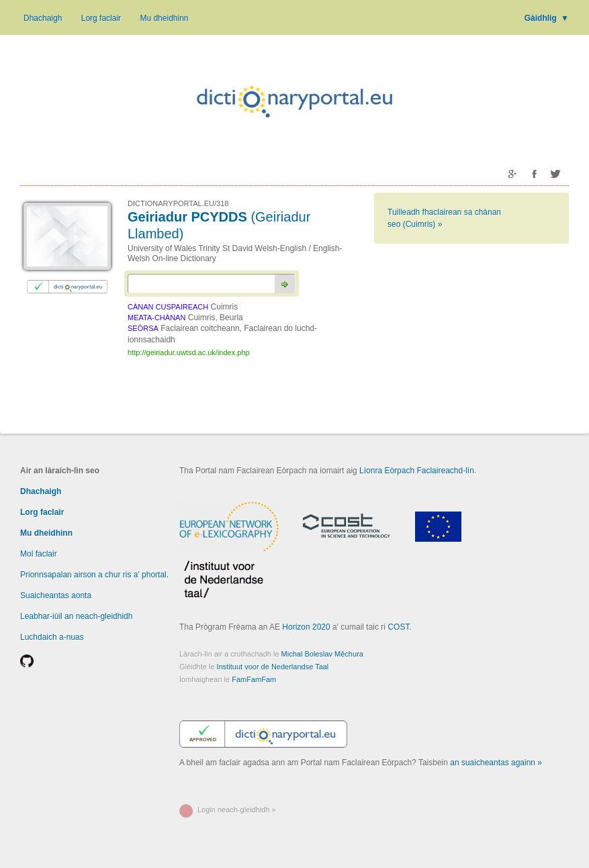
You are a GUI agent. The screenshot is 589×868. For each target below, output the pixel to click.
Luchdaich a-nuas (52, 637)
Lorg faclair (101, 18)
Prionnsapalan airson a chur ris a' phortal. (94, 575)
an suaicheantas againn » (496, 763)
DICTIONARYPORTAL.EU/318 (178, 203)
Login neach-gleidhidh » (237, 810)
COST (398, 627)
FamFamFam (254, 679)
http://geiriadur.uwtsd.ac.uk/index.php (189, 352)
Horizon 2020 (306, 627)
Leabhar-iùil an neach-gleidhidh (76, 616)
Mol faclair (39, 554)
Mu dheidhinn (164, 18)
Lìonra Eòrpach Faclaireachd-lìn (417, 471)
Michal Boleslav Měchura (322, 654)
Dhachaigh (43, 18)
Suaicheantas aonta (56, 595)
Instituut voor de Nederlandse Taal (273, 667)
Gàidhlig (547, 18)
